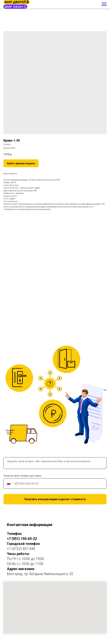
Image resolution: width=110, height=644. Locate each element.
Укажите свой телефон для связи (22, 476)
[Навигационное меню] (104, 4)
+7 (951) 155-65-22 (22, 539)
